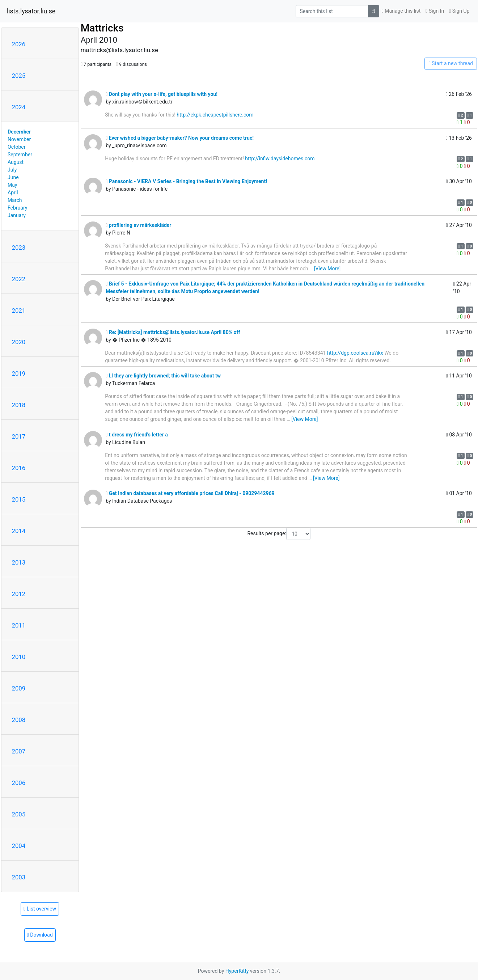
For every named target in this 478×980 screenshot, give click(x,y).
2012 (19, 594)
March (15, 200)
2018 (19, 405)
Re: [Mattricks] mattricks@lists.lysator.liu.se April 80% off (173, 332)
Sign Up (459, 11)
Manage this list (401, 11)
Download (40, 935)
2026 (19, 44)
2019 (19, 373)
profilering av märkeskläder (138, 225)
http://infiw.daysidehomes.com (280, 159)
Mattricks (102, 28)
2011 (19, 625)
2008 (19, 720)
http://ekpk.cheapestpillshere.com (215, 115)
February (17, 208)
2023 (19, 248)
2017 (19, 436)
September (20, 155)
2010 (19, 657)
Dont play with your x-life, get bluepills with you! (162, 94)
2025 (19, 76)
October (16, 147)
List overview (40, 909)
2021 (19, 311)
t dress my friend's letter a (137, 435)
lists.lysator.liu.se (31, 11)
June (13, 177)
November (19, 139)
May (12, 185)
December (19, 132)
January (17, 215)
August (16, 162)
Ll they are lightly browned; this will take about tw (163, 376)
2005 (19, 814)
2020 (19, 342)
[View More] (327, 269)
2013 (19, 562)
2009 (19, 688)
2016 (19, 468)
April (13, 193)
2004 (19, 846)
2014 (19, 531)
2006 (19, 783)
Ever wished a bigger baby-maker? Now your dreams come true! (180, 138)
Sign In (435, 11)
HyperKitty (237, 971)
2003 (19, 877)
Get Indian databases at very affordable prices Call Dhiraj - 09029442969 (190, 493)
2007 (19, 751)
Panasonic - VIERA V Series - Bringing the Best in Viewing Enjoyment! (186, 181)
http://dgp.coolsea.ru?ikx (355, 353)
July (12, 170)
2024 (19, 107)
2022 (19, 279)
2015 (19, 499)
